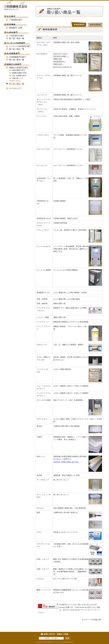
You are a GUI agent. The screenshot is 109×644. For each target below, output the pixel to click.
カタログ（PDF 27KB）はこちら (66, 462)
